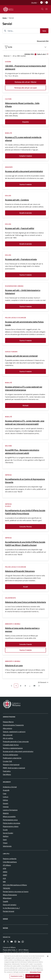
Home (5, 18)
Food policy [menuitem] (7, 771)
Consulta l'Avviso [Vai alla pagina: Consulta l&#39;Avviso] (26, 527)
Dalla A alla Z (42, 54)
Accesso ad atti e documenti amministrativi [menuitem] (18, 751)
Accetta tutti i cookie (33, 976)
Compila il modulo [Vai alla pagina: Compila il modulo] (26, 156)
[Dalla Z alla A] (48, 54)
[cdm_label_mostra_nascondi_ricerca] (42, 9)
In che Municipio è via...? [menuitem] (11, 908)
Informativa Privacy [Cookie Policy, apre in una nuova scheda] (35, 972)
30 (35, 686)
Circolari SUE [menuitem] (7, 761)
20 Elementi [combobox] (43, 682)
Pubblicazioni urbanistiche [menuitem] (12, 758)
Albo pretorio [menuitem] (7, 728)
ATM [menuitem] (4, 868)
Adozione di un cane (14, 665)
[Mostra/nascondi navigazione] (46, 9)
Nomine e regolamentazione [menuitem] (13, 748)
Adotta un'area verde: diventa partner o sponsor (22, 630)
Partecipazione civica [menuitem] (10, 820)
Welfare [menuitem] (6, 836)
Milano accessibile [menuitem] (9, 817)
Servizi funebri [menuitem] (8, 833)
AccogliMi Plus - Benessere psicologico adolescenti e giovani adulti (22, 452)
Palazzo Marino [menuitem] (8, 722)
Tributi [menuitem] (5, 843)
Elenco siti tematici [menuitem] (10, 905)
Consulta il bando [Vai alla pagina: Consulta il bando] (26, 644)
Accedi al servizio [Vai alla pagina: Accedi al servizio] (26, 213)
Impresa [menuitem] (6, 807)
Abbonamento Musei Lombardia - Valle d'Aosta (22, 105)
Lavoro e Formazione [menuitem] (10, 810)
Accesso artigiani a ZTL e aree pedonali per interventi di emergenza (24, 388)
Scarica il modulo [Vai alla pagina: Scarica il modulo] (26, 184)
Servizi (5, 919)
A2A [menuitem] (4, 878)
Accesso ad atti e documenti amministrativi (24, 171)
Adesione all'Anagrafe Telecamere (20, 571)
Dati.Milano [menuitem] (7, 774)
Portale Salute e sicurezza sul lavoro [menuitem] (16, 892)
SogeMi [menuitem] (5, 901)
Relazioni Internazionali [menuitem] (11, 765)
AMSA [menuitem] (5, 872)
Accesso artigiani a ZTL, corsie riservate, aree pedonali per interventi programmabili (25, 422)
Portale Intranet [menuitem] (9, 911)
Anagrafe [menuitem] (6, 790)
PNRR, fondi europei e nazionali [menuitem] (14, 768)
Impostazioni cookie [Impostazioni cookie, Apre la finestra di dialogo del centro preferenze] (17, 976)
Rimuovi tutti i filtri (43, 41)
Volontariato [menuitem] (7, 846)
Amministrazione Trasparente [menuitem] (13, 725)
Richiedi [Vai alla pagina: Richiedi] (25, 405)
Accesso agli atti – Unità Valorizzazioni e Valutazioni (23, 292)
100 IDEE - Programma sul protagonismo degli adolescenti (25, 67)
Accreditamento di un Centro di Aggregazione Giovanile (25, 481)
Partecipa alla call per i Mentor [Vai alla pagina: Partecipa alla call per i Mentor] (26, 82)
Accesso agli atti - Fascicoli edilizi (20, 228)
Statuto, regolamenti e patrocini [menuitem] (14, 732)
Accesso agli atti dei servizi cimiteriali (21, 356)
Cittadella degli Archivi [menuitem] (11, 745)
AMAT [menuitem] (5, 875)
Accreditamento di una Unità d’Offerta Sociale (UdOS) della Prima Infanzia (25, 512)
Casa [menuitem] (5, 793)
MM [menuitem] (4, 882)
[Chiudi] (48, 957)
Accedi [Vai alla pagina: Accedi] (25, 587)
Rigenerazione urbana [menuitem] (11, 826)
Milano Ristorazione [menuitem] (10, 895)
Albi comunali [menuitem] (8, 735)
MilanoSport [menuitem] (7, 898)
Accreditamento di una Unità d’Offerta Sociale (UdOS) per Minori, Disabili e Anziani (25, 544)
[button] (35, 3)
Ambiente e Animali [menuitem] (10, 787)
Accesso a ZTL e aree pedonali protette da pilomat (23, 139)
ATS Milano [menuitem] (7, 865)
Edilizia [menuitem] (5, 800)
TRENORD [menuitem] (6, 888)
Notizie (5, 928)
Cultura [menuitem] (6, 797)
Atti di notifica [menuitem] (8, 738)
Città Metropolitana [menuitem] (10, 862)
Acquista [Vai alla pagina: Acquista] (25, 122)
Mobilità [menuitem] (6, 813)
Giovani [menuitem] (6, 803)
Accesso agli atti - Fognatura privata (21, 259)
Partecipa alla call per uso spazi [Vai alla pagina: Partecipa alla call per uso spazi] (26, 88)
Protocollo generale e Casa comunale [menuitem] (16, 742)
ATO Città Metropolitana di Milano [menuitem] (15, 885)
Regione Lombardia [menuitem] (10, 859)
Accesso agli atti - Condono (17, 200)
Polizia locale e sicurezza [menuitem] (11, 823)
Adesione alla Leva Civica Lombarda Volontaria (25, 602)
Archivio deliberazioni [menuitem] (10, 755)
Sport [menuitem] (5, 840)
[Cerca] (44, 31)
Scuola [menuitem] (5, 830)
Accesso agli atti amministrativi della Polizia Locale (24, 323)
